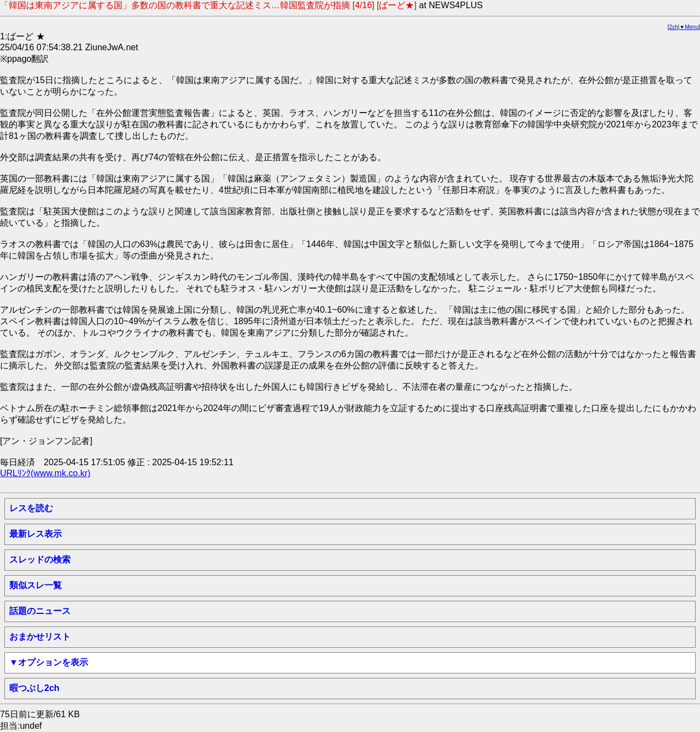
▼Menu (689, 27)
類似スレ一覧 (36, 585)
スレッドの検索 (40, 560)
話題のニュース (40, 611)
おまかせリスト (40, 637)
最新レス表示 (36, 534)
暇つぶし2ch (34, 688)
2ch (674, 27)
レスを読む (31, 508)
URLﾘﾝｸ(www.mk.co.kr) (45, 473)
